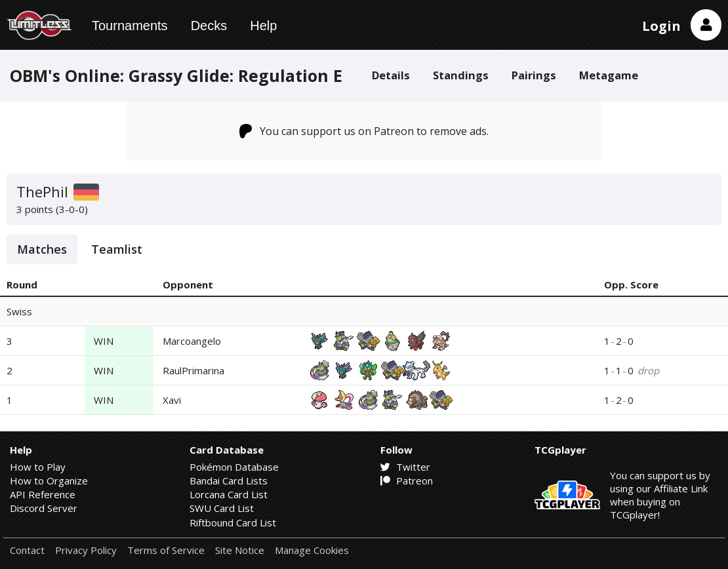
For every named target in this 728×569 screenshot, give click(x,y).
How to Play (38, 467)
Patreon (407, 481)
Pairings (534, 75)
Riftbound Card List (233, 522)
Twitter (405, 467)
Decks (209, 26)
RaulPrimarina (193, 370)
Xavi (172, 400)
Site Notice (240, 550)
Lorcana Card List (229, 494)
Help (263, 26)
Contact (27, 550)
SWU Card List (222, 508)
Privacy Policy (86, 550)
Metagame (609, 75)
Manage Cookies (312, 550)
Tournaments (130, 26)
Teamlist (117, 249)
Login (661, 26)
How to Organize (49, 481)
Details (391, 75)
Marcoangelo (192, 341)
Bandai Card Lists (229, 481)
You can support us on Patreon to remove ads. (364, 131)
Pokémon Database (234, 467)
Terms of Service (166, 550)
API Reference (43, 494)
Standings (461, 75)
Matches (42, 249)
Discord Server (44, 508)
